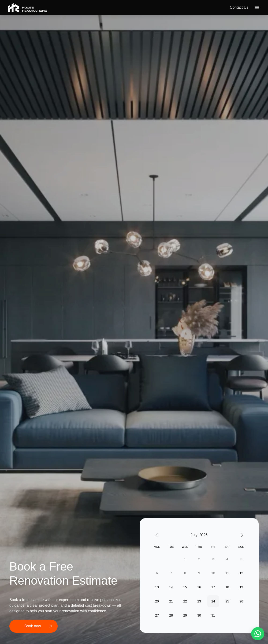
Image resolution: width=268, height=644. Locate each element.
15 (185, 587)
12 (241, 573)
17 (213, 587)
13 (157, 587)
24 (213, 601)
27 (157, 615)
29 (185, 615)
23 (199, 601)
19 (241, 587)
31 (213, 615)
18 (227, 587)
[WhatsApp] (258, 634)
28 (171, 615)
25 (227, 601)
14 (171, 587)
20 (157, 601)
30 (199, 615)
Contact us (239, 7)
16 (199, 587)
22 (185, 601)
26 (241, 601)
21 (171, 601)
